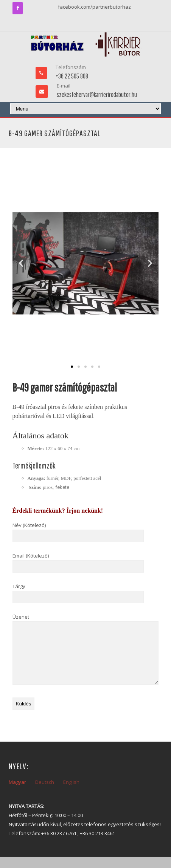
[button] (21, 263)
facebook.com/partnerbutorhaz (94, 7)
